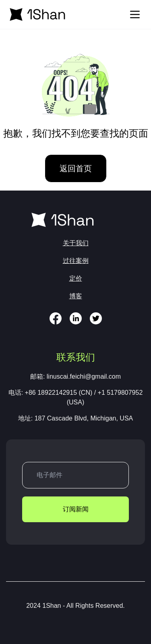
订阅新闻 (76, 509)
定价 (76, 278)
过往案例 (76, 261)
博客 (76, 296)
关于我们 (76, 243)
